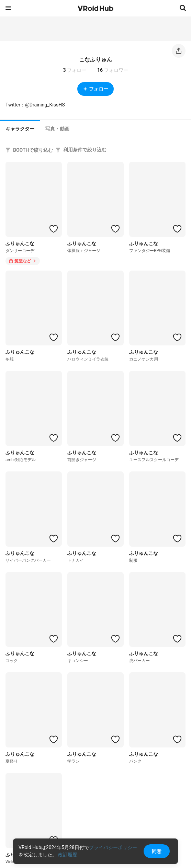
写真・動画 (57, 129)
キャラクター (20, 129)
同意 (157, 851)
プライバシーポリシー (113, 847)
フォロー (95, 89)
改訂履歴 (68, 855)
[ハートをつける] (54, 229)
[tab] (20, 128)
